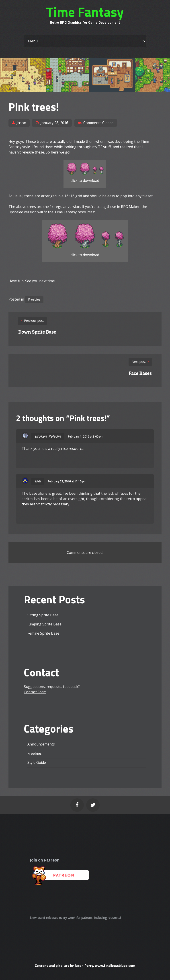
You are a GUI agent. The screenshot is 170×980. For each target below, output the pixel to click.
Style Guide (37, 762)
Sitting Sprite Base (43, 615)
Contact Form (35, 692)
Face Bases (140, 373)
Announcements (41, 744)
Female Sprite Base (43, 633)
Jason (21, 123)
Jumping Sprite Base (44, 624)
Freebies (34, 299)
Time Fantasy (85, 12)
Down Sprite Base (37, 332)
